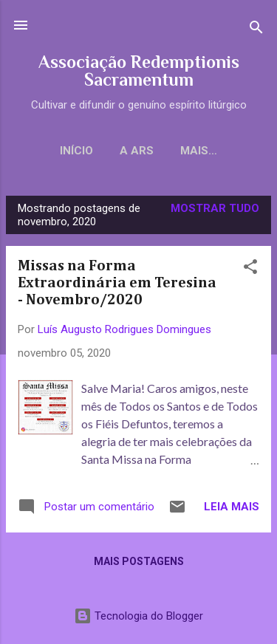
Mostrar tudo (215, 208)
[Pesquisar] (256, 30)
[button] (250, 269)
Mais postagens (139, 561)
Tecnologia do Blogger (138, 616)
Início (76, 151)
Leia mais (232, 507)
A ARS (137, 151)
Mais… (199, 151)
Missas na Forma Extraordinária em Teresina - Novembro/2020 (117, 283)
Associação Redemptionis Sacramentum (139, 71)
